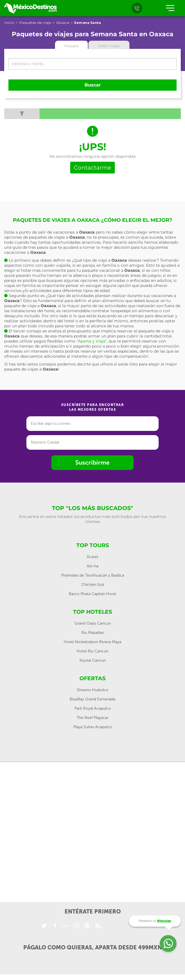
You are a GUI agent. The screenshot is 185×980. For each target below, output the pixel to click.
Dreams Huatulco (93, 690)
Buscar (93, 85)
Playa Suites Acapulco (93, 727)
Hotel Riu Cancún (92, 651)
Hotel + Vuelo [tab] (109, 46)
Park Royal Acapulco (93, 708)
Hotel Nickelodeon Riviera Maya (92, 642)
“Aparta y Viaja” (92, 341)
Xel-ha (92, 566)
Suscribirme (92, 462)
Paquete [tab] (71, 46)
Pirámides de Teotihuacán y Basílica (93, 575)
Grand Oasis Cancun (93, 623)
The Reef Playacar (92, 718)
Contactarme (92, 168)
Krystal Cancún (93, 660)
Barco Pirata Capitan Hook (92, 594)
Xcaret (92, 557)
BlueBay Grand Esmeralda (92, 699)
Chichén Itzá (93, 585)
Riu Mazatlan (93, 633)
